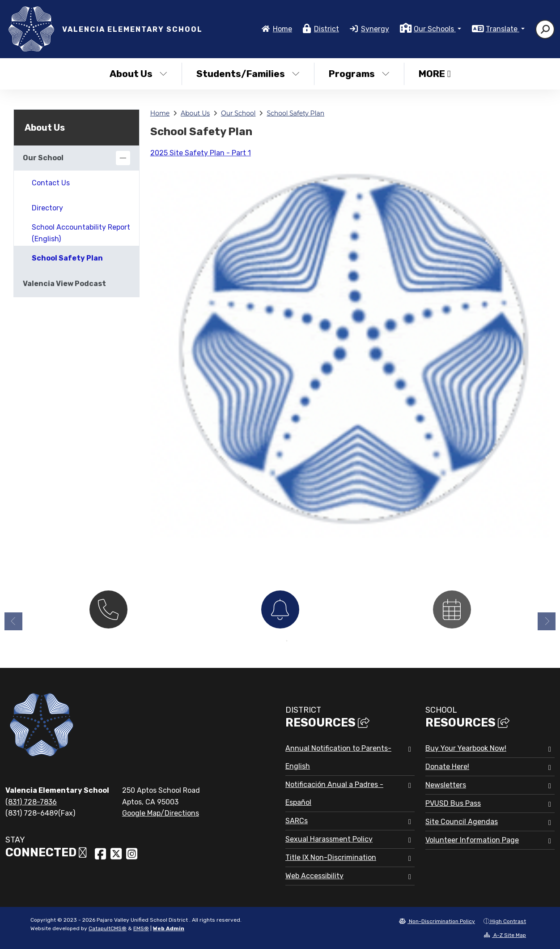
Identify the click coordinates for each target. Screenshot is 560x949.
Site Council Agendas (462, 822)
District (327, 29)
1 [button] (273, 644)
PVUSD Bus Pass (453, 803)
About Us (138, 74)
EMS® (141, 928)
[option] (108, 612)
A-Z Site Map (505, 935)
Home (282, 29)
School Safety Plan (295, 113)
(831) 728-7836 (31, 802)
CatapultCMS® (108, 928)
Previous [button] (13, 624)
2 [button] (287, 644)
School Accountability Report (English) (81, 233)
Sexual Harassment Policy (329, 839)
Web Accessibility (314, 876)
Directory (47, 208)
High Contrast (508, 921)
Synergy (375, 29)
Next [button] (547, 624)
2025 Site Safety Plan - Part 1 (201, 153)
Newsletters (446, 785)
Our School (238, 113)
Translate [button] (503, 29)
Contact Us (51, 183)
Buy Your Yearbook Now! (466, 748)
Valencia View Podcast (64, 284)
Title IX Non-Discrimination (331, 857)
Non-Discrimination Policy (437, 921)
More (435, 74)
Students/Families (248, 74)
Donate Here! (447, 767)
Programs (359, 74)
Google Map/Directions (161, 813)
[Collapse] (123, 158)
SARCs (297, 821)
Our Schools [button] (435, 29)
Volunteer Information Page (472, 840)
